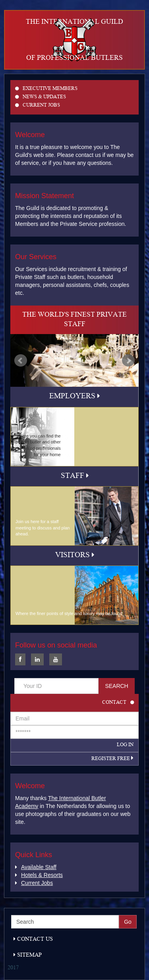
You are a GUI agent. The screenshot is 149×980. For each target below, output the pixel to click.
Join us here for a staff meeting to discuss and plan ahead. (43, 528)
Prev (21, 361)
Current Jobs (38, 106)
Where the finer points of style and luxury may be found (69, 613)
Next (128, 361)
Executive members (46, 89)
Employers (74, 397)
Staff (75, 476)
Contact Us (33, 940)
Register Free (112, 759)
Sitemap (28, 955)
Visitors (75, 556)
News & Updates (41, 97)
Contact (118, 703)
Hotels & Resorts (39, 875)
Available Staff (36, 867)
